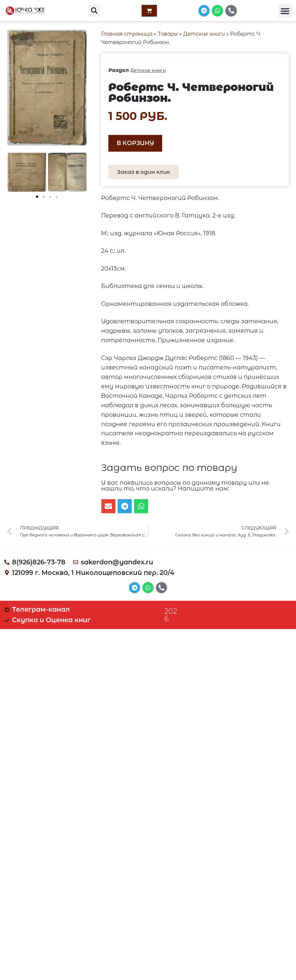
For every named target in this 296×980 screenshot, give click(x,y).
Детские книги (204, 34)
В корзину (135, 143)
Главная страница (127, 34)
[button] (93, 11)
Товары (168, 34)
